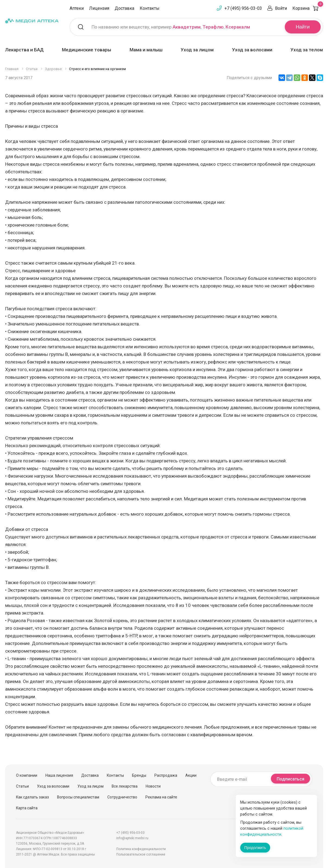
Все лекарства (125, 786)
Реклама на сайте (161, 797)
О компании (27, 775)
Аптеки (77, 8)
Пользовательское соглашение (141, 854)
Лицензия (99, 8)
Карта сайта (27, 808)
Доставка (124, 8)
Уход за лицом (197, 50)
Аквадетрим (187, 27)
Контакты (150, 8)
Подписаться (290, 779)
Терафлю (213, 27)
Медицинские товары (87, 50)
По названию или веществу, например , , (171, 27)
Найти (303, 27)
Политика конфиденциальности (141, 849)
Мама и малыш (146, 50)
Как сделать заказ (32, 797)
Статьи (22, 786)
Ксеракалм (238, 27)
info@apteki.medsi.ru (132, 838)
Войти (281, 8)
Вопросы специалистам (78, 797)
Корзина (308, 8)
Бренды (139, 775)
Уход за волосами (252, 50)
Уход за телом (307, 50)
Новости (153, 786)
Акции (191, 775)
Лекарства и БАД (24, 50)
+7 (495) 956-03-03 (243, 8)
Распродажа (166, 775)
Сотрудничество (122, 797)
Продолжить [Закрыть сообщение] (255, 848)
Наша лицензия (59, 775)
